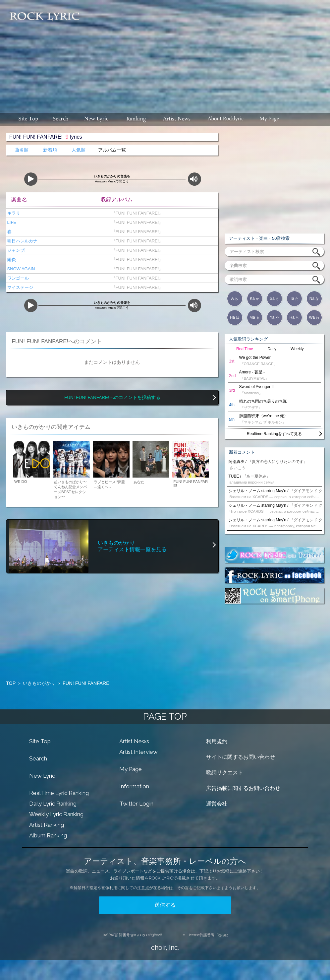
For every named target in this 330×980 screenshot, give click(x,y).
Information (134, 786)
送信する (165, 905)
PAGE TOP (165, 717)
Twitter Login (136, 804)
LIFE (11, 222)
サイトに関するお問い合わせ (241, 757)
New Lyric (42, 776)
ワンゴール (17, 278)
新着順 (50, 150)
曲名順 (22, 150)
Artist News (134, 741)
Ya (274, 317)
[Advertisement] (207, 53)
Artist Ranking (47, 825)
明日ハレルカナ (22, 241)
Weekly (297, 349)
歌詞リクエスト (225, 773)
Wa (314, 317)
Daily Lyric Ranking (53, 804)
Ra (294, 317)
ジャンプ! (16, 250)
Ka (254, 298)
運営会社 (217, 804)
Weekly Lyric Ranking (56, 814)
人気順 (79, 150)
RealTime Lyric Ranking (59, 793)
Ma (254, 317)
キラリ (13, 213)
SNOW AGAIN (20, 269)
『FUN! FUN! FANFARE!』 (136, 213)
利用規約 (217, 741)
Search (38, 758)
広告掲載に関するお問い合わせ (243, 788)
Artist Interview (138, 752)
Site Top (40, 741)
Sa (274, 298)
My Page (131, 769)
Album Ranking (48, 835)
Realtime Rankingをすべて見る (275, 434)
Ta (294, 298)
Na (314, 298)
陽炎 (11, 260)
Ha (235, 317)
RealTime (245, 349)
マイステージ (20, 287)
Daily (272, 349)
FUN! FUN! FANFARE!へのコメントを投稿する (112, 397)
